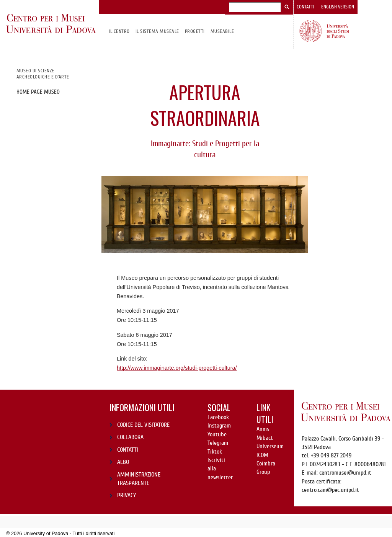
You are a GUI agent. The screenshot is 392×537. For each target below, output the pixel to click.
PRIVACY (127, 495)
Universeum (270, 446)
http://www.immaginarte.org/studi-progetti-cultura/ (177, 368)
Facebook (218, 417)
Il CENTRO (119, 31)
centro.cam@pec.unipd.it (330, 490)
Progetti (195, 31)
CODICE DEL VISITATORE (143, 425)
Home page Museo (38, 92)
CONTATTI (128, 450)
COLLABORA (130, 437)
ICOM (262, 455)
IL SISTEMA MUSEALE (157, 31)
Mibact (265, 438)
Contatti (305, 7)
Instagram (219, 426)
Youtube (217, 434)
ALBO (123, 462)
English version (338, 7)
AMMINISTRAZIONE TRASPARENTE (139, 479)
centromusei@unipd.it (345, 473)
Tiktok (215, 452)
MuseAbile (222, 31)
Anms (263, 429)
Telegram (218, 443)
